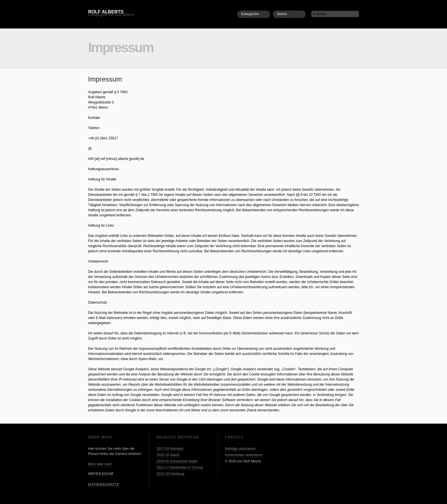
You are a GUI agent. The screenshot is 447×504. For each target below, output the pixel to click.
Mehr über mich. (100, 464)
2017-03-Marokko (170, 449)
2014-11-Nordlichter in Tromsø (180, 468)
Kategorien (250, 14)
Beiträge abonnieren (240, 449)
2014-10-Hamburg (170, 474)
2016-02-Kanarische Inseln (177, 461)
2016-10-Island (168, 455)
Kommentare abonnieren (244, 455)
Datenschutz (104, 484)
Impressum (101, 474)
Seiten (282, 14)
